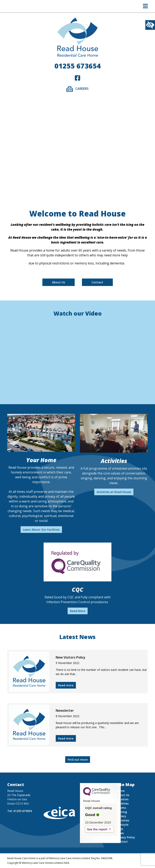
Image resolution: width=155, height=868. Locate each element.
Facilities (122, 803)
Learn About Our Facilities (41, 530)
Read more (66, 685)
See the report (97, 829)
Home (120, 791)
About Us (59, 282)
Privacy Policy (126, 837)
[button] (145, 7)
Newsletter (65, 711)
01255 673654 (78, 66)
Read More (78, 611)
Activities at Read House (114, 492)
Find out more (78, 760)
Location (122, 799)
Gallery (121, 816)
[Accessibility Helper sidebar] (150, 25)
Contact (97, 282)
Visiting (122, 812)
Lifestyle (122, 825)
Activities (123, 820)
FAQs (120, 829)
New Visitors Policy (71, 657)
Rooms (121, 808)
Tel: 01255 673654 (20, 811)
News (120, 833)
